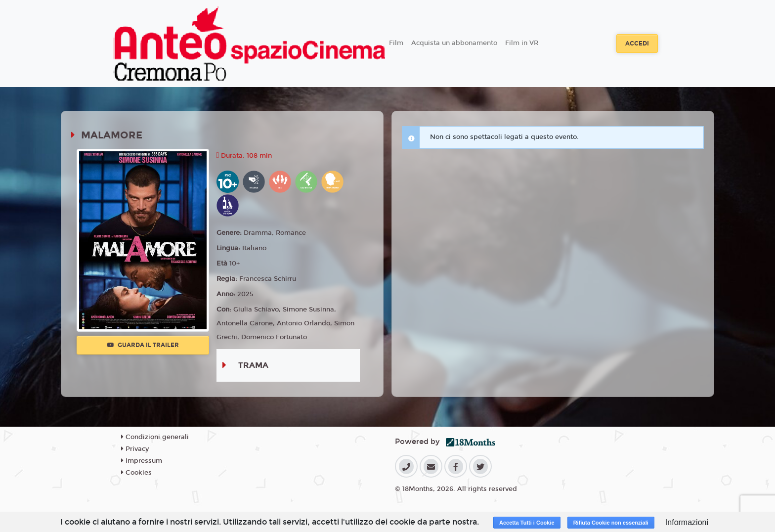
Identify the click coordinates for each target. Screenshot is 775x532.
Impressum (142, 461)
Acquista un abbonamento (454, 43)
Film (396, 43)
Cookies (136, 473)
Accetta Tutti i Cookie (527, 523)
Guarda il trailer (143, 345)
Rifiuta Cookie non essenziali (611, 523)
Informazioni (687, 522)
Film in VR (522, 43)
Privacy (135, 449)
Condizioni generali (155, 437)
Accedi (637, 44)
